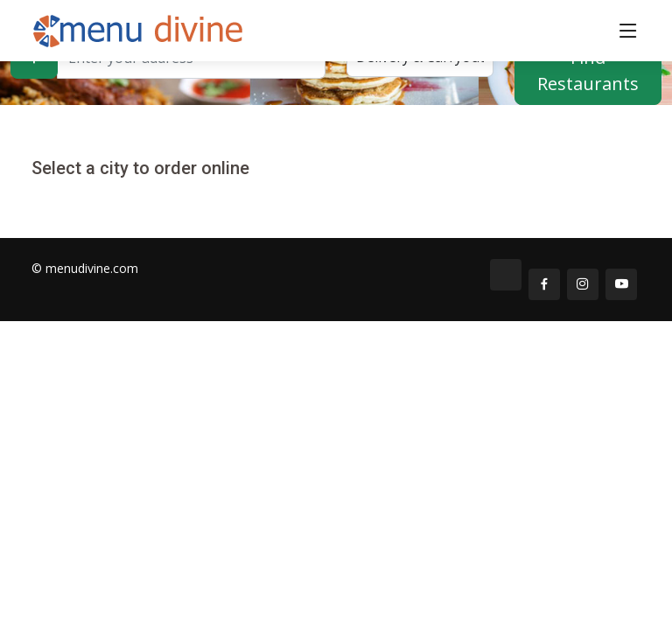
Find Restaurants (588, 70)
